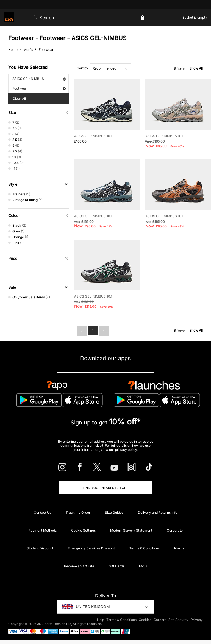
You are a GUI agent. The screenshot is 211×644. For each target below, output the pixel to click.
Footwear (39, 88)
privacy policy (126, 450)
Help (101, 620)
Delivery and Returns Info (158, 513)
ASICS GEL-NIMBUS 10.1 (93, 136)
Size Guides (114, 513)
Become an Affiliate (79, 566)
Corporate (175, 530)
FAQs (143, 566)
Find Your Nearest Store (105, 488)
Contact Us (42, 513)
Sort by (83, 68)
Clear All (19, 98)
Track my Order (78, 513)
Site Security (178, 620)
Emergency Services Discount (91, 548)
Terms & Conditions (145, 548)
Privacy (197, 620)
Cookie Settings (83, 530)
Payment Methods (42, 530)
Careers (160, 620)
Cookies (145, 620)
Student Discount (40, 548)
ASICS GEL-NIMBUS (39, 79)
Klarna (179, 548)
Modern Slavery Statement (131, 530)
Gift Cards (117, 566)
